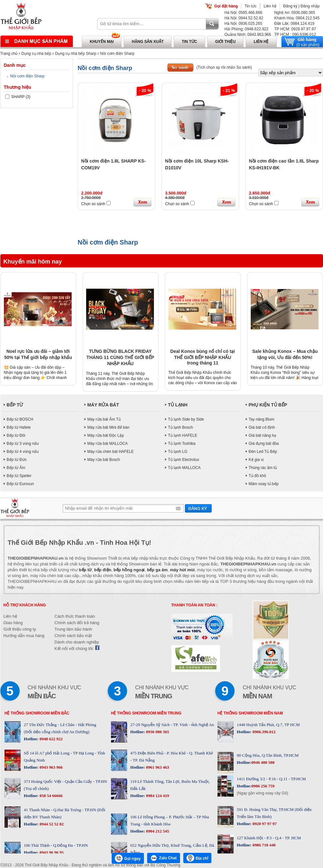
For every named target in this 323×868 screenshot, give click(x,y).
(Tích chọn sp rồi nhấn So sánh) (224, 67)
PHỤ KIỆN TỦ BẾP (268, 405)
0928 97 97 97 (264, 824)
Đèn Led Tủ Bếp (263, 452)
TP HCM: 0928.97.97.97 (295, 29)
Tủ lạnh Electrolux (184, 460)
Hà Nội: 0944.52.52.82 (244, 18)
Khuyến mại (102, 42)
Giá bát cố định (262, 427)
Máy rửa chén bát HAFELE (111, 452)
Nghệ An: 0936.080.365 (295, 13)
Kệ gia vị (256, 460)
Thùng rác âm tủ (263, 468)
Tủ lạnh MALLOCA (184, 468)
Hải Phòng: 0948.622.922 (247, 29)
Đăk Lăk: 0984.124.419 (294, 24)
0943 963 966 (50, 767)
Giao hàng (13, 623)
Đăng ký (290, 6)
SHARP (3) (18, 97)
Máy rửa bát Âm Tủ (104, 419)
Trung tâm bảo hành (73, 629)
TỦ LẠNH (178, 405)
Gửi (198, 508)
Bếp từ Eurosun (20, 484)
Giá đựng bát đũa (264, 444)
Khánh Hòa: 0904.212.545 (297, 18)
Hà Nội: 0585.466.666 (243, 13)
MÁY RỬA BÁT (103, 405)
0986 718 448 (263, 845)
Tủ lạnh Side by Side (186, 419)
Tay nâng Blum (262, 419)
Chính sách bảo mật (73, 636)
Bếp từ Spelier (19, 476)
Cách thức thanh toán (75, 616)
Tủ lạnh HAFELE (183, 435)
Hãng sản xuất (148, 42)
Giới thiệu (225, 42)
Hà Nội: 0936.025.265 (243, 24)
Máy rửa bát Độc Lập (106, 435)
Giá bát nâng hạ (263, 435)
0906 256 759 (263, 786)
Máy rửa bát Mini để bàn (108, 427)
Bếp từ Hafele (19, 427)
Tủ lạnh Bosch (181, 427)
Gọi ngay (128, 858)
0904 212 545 (157, 831)
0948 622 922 (50, 739)
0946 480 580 (263, 762)
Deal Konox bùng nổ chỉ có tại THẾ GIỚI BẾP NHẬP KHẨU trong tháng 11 (203, 357)
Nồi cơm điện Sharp (117, 54)
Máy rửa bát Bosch (104, 460)
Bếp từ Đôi (16, 435)
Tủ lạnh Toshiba (182, 444)
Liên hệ (270, 6)
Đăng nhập (310, 6)
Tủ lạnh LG (178, 452)
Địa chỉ (197, 858)
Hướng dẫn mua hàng (24, 636)
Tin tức (251, 6)
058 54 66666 (50, 796)
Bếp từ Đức (17, 460)
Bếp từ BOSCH (20, 419)
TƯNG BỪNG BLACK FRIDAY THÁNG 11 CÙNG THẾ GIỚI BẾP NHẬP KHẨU (120, 357)
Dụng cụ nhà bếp (36, 54)
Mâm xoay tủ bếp (264, 484)
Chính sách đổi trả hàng (77, 623)
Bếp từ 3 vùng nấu (23, 444)
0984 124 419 (157, 796)
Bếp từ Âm (16, 468)
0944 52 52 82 (51, 824)
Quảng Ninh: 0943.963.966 (248, 35)
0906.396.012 (263, 732)
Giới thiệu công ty (20, 629)
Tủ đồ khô (257, 476)
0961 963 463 (157, 767)
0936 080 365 (157, 732)
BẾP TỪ (15, 405)
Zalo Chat (164, 858)
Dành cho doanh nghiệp (77, 642)
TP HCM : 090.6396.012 (295, 35)
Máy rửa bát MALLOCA (108, 444)
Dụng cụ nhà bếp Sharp (76, 54)
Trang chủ (9, 54)
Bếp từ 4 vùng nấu (23, 452)
